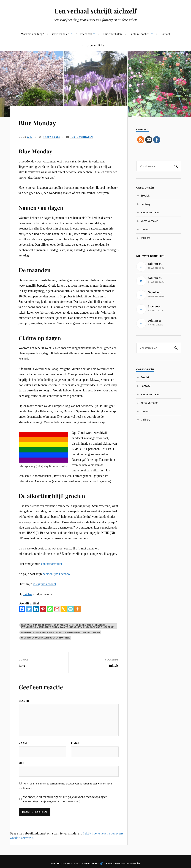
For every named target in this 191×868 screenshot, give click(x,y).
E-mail (77, 743)
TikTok (28, 594)
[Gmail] (57, 609)
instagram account (44, 584)
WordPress (91, 864)
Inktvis (114, 665)
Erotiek (145, 195)
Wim (30, 137)
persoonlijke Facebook (57, 574)
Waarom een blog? (32, 34)
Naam (24, 743)
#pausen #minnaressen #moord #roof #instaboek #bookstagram (61, 632)
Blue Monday (42, 122)
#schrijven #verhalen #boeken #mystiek (46, 638)
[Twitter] (29, 609)
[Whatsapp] (50, 609)
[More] (77, 609)
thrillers (145, 238)
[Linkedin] (36, 609)
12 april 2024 (53, 137)
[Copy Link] (64, 609)
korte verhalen (60, 34)
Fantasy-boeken (140, 34)
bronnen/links (95, 45)
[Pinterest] (43, 609)
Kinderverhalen (112, 34)
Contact (165, 34)
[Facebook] (22, 609)
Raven (23, 665)
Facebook (86, 34)
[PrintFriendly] (71, 609)
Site (21, 763)
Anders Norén (131, 864)
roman (145, 229)
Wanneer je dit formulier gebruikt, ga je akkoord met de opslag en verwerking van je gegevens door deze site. (65, 799)
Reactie (25, 701)
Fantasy (145, 204)
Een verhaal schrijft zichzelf (95, 11)
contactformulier (52, 564)
